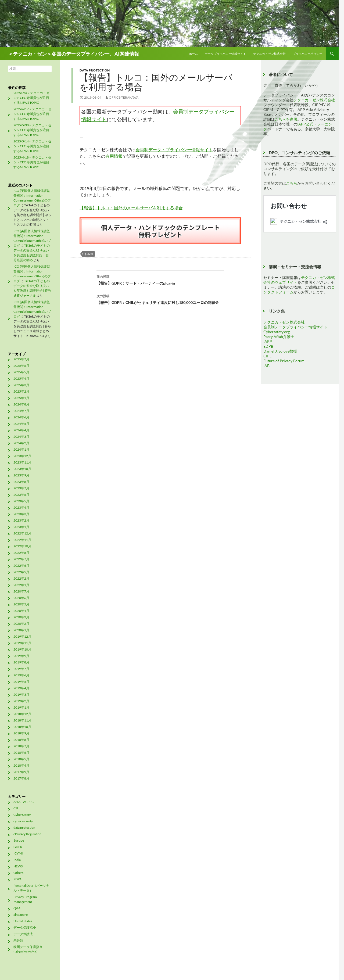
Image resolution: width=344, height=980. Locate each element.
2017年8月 (21, 778)
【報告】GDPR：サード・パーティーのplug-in (160, 279)
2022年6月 (21, 566)
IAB (266, 366)
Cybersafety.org (277, 332)
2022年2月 (21, 578)
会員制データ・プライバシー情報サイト (174, 150)
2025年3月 (21, 385)
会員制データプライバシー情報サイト (295, 327)
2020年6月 (21, 598)
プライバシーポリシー (307, 54)
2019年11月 (22, 643)
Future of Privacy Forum (284, 361)
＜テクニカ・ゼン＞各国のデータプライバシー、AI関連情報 (74, 54)
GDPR (18, 847)
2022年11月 (22, 540)
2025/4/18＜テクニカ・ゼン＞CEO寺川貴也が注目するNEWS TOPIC (32, 162)
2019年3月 (21, 694)
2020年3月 (21, 617)
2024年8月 (21, 404)
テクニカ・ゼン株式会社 (269, 54)
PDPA (17, 879)
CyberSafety (22, 815)
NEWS (18, 866)
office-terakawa (124, 97)
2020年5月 (21, 604)
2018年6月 (21, 753)
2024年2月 (21, 443)
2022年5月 (21, 572)
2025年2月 (21, 391)
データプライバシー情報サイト (225, 54)
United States (23, 921)
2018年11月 (22, 720)
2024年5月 (21, 424)
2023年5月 (21, 501)
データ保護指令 (25, 927)
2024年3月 (21, 437)
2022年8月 (21, 553)
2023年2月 (21, 520)
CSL (16, 808)
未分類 (18, 940)
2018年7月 (21, 746)
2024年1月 (21, 449)
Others (18, 873)
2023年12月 (22, 456)
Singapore (21, 915)
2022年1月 (21, 585)
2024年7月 (21, 411)
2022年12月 (22, 533)
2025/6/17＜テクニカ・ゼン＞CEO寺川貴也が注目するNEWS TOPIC (32, 114)
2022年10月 (22, 546)
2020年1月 (21, 630)
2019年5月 (21, 682)
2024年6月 (21, 417)
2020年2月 (21, 624)
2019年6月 (21, 675)
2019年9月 (21, 656)
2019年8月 (21, 662)
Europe (19, 840)
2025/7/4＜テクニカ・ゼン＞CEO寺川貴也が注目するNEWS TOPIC (31, 98)
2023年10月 (22, 469)
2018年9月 (21, 733)
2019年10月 (22, 649)
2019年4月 (21, 688)
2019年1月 (21, 707)
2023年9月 (21, 475)
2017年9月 (21, 772)
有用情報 (114, 156)
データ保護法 (23, 934)
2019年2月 (21, 701)
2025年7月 (21, 359)
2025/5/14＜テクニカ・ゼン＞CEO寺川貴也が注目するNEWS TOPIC (32, 146)
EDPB (268, 346)
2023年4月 (21, 507)
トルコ (89, 254)
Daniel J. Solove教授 (280, 351)
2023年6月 (21, 495)
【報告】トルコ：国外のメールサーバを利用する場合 (131, 208)
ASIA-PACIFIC (24, 802)
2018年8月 (21, 740)
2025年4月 (21, 378)
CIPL (267, 356)
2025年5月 (21, 372)
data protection (95, 70)
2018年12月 (22, 714)
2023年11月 (22, 462)
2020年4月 (21, 611)
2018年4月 (21, 765)
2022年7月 (21, 559)
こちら (292, 183)
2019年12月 (22, 636)
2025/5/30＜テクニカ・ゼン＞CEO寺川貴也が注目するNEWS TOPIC (32, 130)
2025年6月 (21, 366)
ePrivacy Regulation (27, 834)
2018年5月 (21, 759)
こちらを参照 (286, 119)
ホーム (193, 54)
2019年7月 (21, 669)
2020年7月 (21, 591)
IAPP (268, 341)
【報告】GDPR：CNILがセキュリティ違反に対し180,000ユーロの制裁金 (160, 299)
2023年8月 (21, 482)
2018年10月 (22, 727)
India (17, 860)
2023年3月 (21, 514)
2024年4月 (21, 430)
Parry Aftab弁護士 (279, 337)
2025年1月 (21, 398)
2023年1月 (21, 527)
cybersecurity (23, 821)
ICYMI (18, 853)
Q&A (17, 908)
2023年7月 (21, 488)
